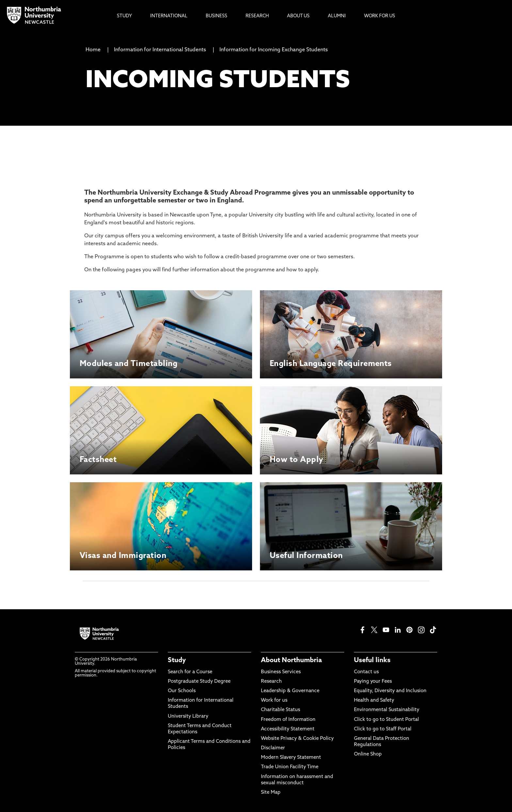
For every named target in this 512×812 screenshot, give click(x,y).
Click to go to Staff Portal (383, 729)
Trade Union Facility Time (290, 767)
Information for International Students (160, 50)
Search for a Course (190, 672)
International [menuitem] (169, 16)
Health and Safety (374, 701)
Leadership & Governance (290, 691)
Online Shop (368, 754)
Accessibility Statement (288, 729)
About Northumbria (291, 661)
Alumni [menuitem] (337, 16)
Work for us (274, 701)
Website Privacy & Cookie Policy (297, 739)
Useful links (372, 661)
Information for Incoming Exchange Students (274, 50)
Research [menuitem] (257, 16)
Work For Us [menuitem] (380, 16)
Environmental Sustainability (387, 710)
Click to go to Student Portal (386, 720)
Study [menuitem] (124, 16)
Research (271, 682)
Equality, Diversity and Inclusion (390, 691)
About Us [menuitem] (298, 16)
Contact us (366, 672)
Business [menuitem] (216, 16)
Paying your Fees (373, 682)
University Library (188, 716)
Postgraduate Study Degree (199, 682)
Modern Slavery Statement (291, 758)
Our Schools (182, 691)
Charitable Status (280, 710)
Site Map (271, 793)
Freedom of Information (288, 720)
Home (93, 50)
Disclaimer (273, 748)
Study (177, 661)
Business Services (281, 672)
